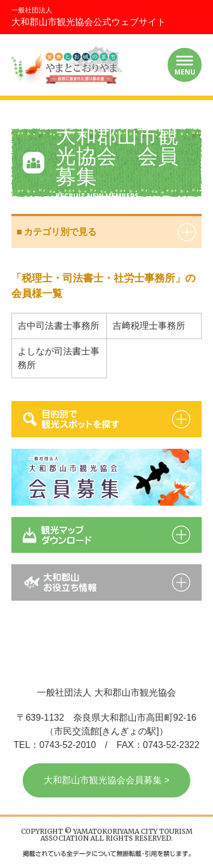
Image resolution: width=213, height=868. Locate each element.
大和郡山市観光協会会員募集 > (107, 780)
